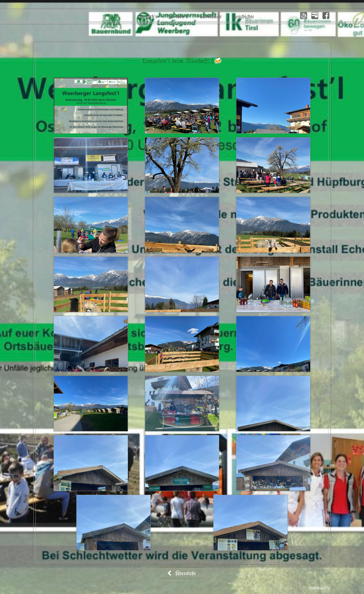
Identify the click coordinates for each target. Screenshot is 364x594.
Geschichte (244, 17)
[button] (304, 16)
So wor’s (179, 17)
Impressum (319, 587)
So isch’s (149, 17)
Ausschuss (211, 17)
